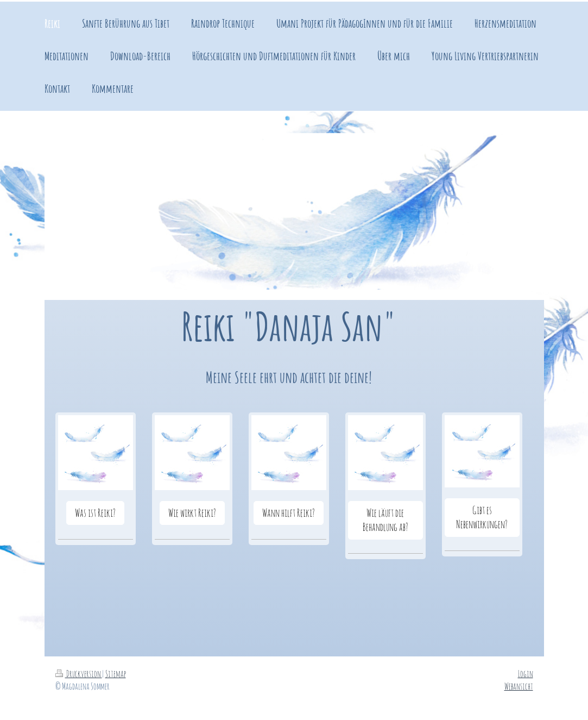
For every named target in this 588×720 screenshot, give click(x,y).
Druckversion (79, 674)
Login (526, 674)
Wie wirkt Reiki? (192, 513)
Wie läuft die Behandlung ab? (385, 520)
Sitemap (116, 674)
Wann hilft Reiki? (289, 513)
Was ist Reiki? (95, 513)
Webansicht (519, 686)
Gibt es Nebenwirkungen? (482, 517)
